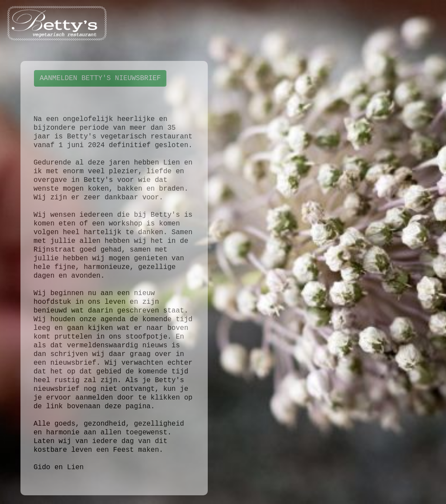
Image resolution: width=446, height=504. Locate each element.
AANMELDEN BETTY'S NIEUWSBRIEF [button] (100, 78)
